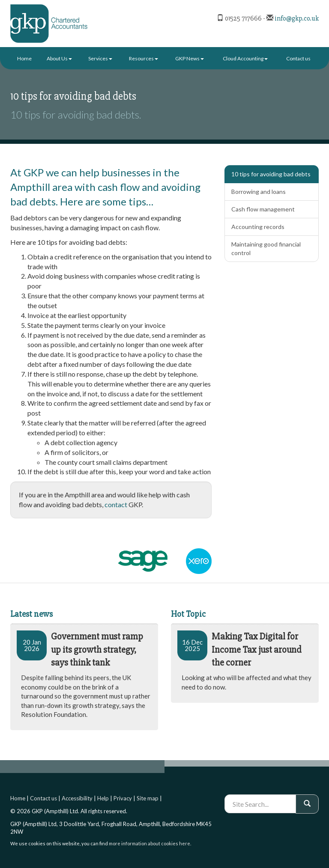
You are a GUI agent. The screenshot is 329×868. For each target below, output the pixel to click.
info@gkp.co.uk (297, 18)
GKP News (190, 58)
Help (103, 798)
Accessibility (77, 798)
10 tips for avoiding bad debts (271, 174)
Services (100, 58)
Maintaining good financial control (266, 248)
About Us (59, 58)
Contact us (298, 58)
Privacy (123, 798)
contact (116, 504)
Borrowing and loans (259, 192)
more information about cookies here (150, 843)
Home (24, 58)
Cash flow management (263, 209)
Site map (148, 798)
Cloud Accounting (245, 58)
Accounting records (258, 227)
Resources (144, 58)
